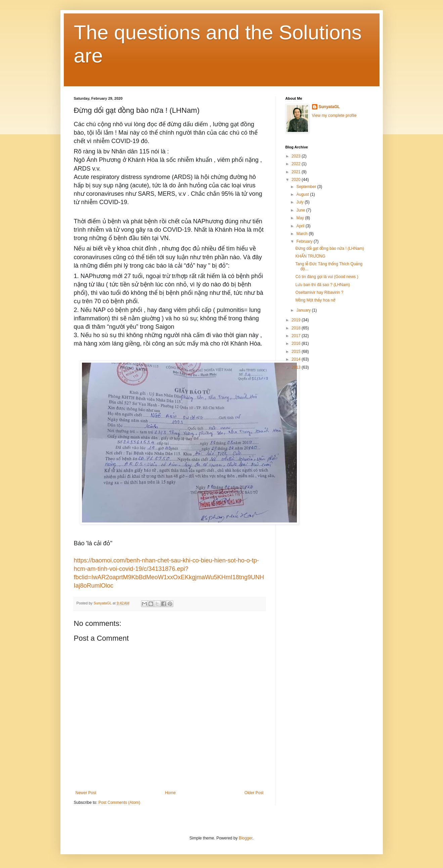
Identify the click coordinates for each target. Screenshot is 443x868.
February (305, 241)
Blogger (246, 838)
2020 (297, 180)
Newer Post (86, 793)
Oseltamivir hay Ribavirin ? (319, 292)
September (307, 187)
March (302, 234)
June (301, 210)
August (303, 194)
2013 (297, 367)
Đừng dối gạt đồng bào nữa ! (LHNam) (329, 248)
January (304, 310)
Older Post (254, 793)
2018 (297, 328)
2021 (297, 172)
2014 (297, 359)
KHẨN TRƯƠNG (310, 256)
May (301, 218)
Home (170, 793)
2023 (297, 156)
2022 (297, 164)
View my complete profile (334, 116)
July (300, 202)
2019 (297, 320)
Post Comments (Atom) (119, 803)
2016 (297, 344)
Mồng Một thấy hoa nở (315, 300)
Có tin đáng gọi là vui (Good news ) (327, 277)
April (301, 226)
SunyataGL (329, 107)
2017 (297, 336)
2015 (297, 352)
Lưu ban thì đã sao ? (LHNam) (322, 285)
